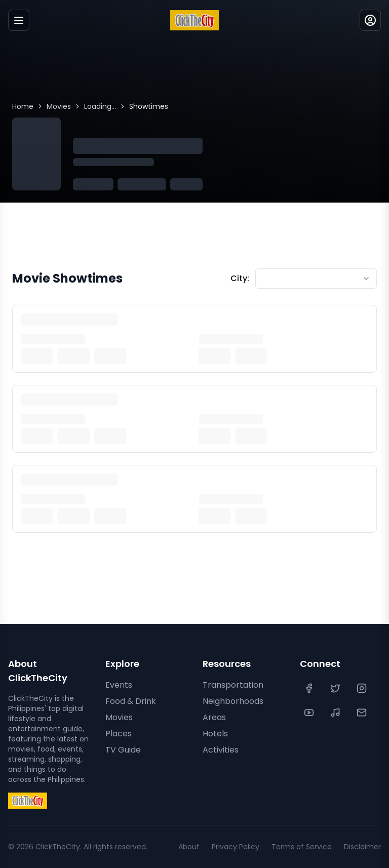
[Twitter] (336, 688)
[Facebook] (310, 688)
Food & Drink (131, 701)
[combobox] (316, 279)
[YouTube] (310, 713)
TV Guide (123, 750)
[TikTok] (336, 713)
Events (119, 685)
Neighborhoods (233, 701)
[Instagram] (363, 688)
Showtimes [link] (149, 106)
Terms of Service (302, 847)
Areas (214, 717)
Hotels (215, 734)
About (189, 847)
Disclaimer (362, 847)
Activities (221, 750)
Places (119, 734)
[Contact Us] (363, 713)
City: (240, 278)
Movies (59, 106)
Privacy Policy (236, 847)
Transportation (233, 685)
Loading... (100, 106)
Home (23, 106)
